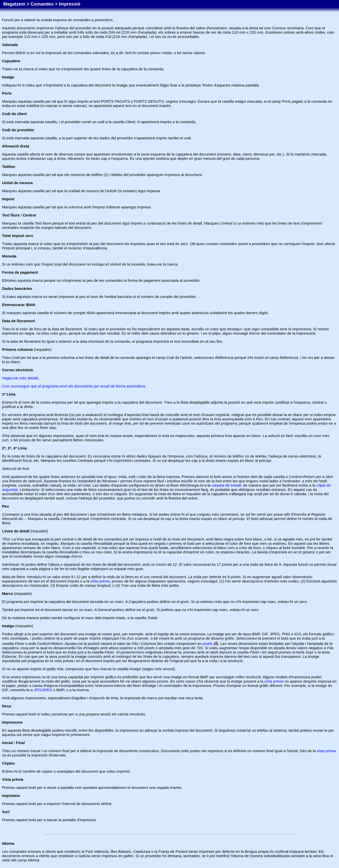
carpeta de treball (226, 485)
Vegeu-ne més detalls (20, 378)
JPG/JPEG (43, 690)
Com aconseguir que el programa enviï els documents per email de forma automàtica (74, 386)
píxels (210, 644)
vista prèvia (100, 581)
